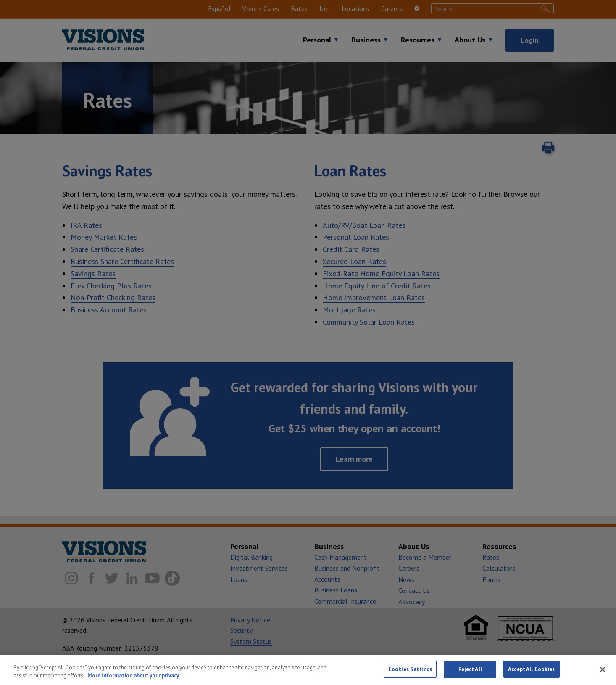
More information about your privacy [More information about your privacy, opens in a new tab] (133, 681)
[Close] (603, 674)
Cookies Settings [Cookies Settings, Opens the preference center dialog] (410, 674)
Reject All (470, 674)
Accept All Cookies (531, 674)
